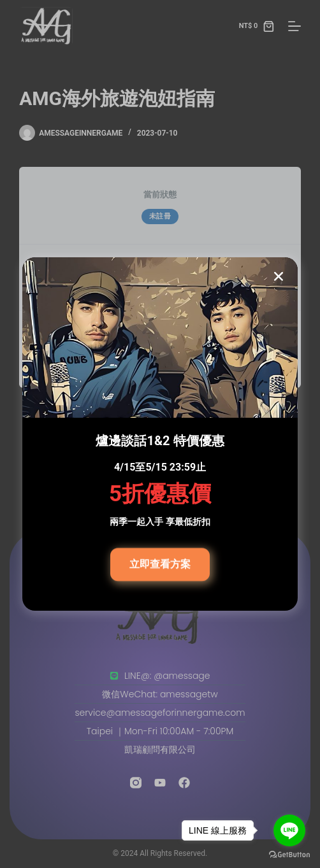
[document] (160, 434)
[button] (279, 276)
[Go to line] (289, 830)
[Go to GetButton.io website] (289, 855)
